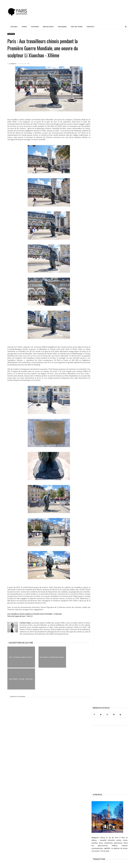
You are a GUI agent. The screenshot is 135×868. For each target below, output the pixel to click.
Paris (24, 27)
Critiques (62, 27)
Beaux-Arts (48, 27)
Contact (91, 27)
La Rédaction (13, 64)
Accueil (14, 27)
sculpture (11, 34)
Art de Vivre (77, 27)
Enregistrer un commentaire (18, 696)
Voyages (35, 27)
